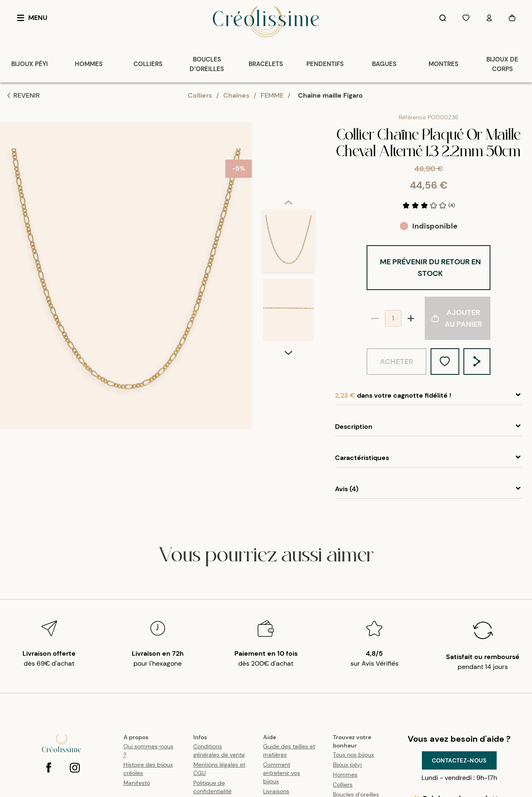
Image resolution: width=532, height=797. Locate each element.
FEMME (272, 95)
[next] (288, 422)
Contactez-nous (459, 760)
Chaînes (236, 95)
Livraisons (276, 791)
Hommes (345, 775)
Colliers (200, 95)
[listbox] (288, 279)
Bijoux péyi (347, 765)
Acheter (397, 362)
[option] (288, 175)
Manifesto (137, 783)
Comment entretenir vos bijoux (282, 773)
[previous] (288, 133)
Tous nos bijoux (353, 755)
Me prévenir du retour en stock (430, 268)
